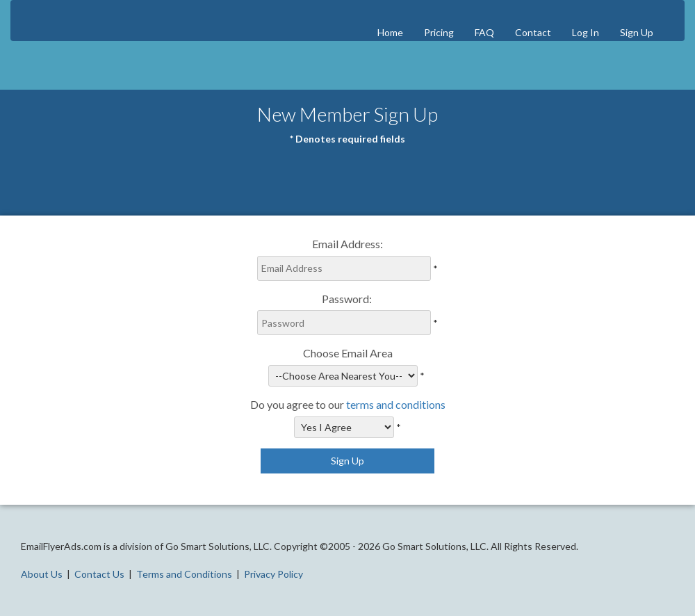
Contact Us (99, 574)
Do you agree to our (348, 404)
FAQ (484, 32)
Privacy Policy (273, 574)
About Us (42, 574)
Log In (586, 32)
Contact (533, 32)
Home (390, 32)
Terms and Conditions (184, 574)
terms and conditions (396, 404)
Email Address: (347, 244)
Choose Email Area (348, 353)
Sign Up (637, 32)
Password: (348, 299)
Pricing (439, 32)
